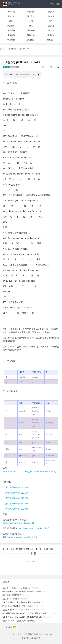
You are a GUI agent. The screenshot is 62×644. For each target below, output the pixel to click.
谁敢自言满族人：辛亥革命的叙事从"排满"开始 (21, 602)
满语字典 (11, 12)
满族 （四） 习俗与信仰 (12, 595)
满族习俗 (51, 30)
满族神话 (51, 16)
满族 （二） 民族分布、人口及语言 (16, 588)
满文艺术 (31, 16)
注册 (58, 4)
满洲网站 (51, 35)
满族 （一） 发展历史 (11, 599)
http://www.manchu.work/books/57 (21, 537)
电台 (51, 21)
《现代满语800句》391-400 (16, 509)
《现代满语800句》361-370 (16, 493)
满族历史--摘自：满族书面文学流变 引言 (18, 621)
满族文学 (31, 35)
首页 (2, 49)
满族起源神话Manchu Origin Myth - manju (19, 610)
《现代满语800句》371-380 (16, 498)
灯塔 (31, 26)
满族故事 (11, 26)
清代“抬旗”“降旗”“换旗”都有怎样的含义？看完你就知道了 (25, 613)
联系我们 (51, 40)
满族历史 (51, 12)
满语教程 (11, 40)
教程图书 (31, 12)
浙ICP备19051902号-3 (31, 638)
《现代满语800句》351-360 (16, 487)
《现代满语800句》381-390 (16, 504)
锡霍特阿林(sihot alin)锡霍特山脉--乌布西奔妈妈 (21, 591)
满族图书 (31, 30)
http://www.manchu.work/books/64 (34, 528)
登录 (52, 4)
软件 (11, 21)
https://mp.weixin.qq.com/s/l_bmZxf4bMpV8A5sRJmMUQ (29, 471)
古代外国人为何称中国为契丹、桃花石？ (18, 606)
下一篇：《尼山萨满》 (45, 549)
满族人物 (51, 26)
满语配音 (31, 40)
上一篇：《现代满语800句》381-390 (18, 549)
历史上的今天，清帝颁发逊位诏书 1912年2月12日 (22, 617)
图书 (31, 21)
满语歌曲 (11, 30)
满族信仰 (11, 35)
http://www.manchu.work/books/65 (19, 523)
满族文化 (11, 16)
